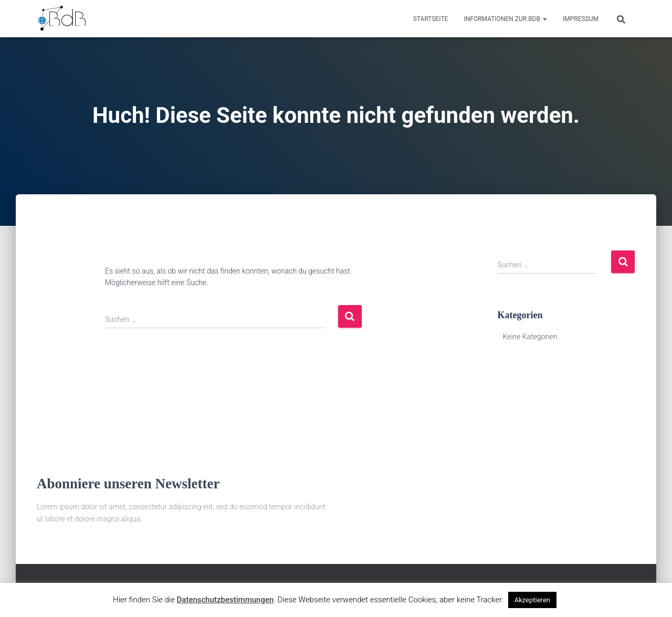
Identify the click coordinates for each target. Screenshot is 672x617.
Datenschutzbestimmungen (225, 600)
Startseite (431, 19)
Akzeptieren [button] (532, 600)
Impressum (581, 19)
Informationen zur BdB (505, 19)
